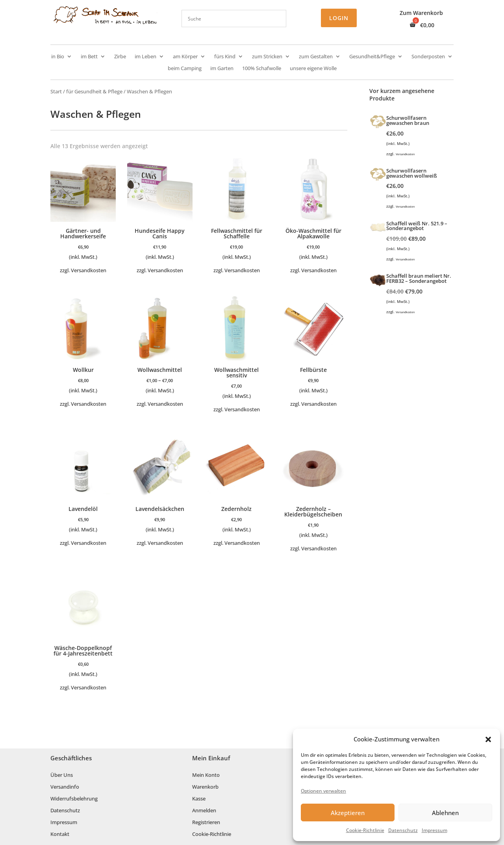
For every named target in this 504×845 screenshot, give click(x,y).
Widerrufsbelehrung (74, 799)
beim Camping (185, 69)
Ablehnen (445, 813)
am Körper (185, 57)
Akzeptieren (348, 813)
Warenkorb (205, 787)
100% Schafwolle (262, 69)
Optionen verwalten (323, 791)
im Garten (222, 69)
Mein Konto (206, 775)
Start (56, 91)
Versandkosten (89, 270)
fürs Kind (225, 57)
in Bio (58, 57)
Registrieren (206, 823)
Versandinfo (65, 787)
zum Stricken (267, 57)
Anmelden (204, 811)
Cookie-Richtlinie (365, 830)
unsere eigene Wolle (313, 69)
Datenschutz (403, 830)
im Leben (145, 57)
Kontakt (60, 834)
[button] (488, 739)
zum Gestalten (316, 57)
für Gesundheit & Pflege (94, 91)
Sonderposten (428, 57)
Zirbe (120, 57)
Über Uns (62, 775)
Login (339, 18)
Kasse (199, 799)
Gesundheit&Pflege (372, 57)
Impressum (435, 830)
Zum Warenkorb (421, 13)
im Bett (89, 57)
